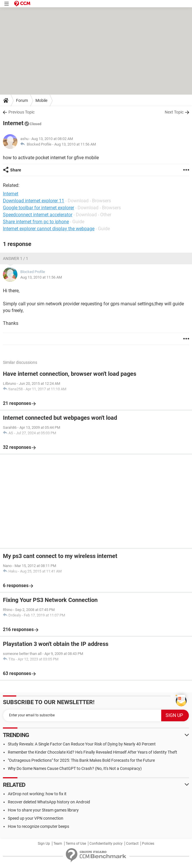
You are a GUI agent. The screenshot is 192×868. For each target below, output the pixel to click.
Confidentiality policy (106, 844)
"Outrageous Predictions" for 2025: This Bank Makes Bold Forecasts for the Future (81, 760)
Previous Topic (21, 112)
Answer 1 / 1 (16, 258)
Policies (148, 844)
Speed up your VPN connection (36, 818)
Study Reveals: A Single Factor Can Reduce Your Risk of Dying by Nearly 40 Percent (82, 744)
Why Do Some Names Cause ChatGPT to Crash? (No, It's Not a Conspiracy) (75, 768)
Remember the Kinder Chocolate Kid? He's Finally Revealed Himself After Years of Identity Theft (93, 752)
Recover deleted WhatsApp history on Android (49, 802)
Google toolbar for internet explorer (38, 208)
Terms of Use (76, 844)
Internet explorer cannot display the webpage (49, 229)
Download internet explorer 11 (34, 201)
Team (58, 844)
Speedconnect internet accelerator (38, 215)
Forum (22, 100)
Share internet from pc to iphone (36, 222)
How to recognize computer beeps (38, 826)
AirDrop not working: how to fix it (37, 794)
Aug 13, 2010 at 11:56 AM (75, 144)
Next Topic (174, 112)
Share (16, 170)
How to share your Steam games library (43, 810)
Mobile (41, 100)
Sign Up (44, 844)
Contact (132, 844)
